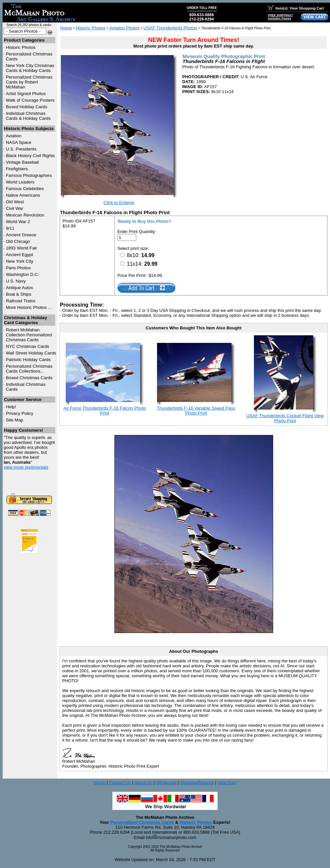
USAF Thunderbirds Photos (170, 28)
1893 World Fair (22, 248)
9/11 (10, 228)
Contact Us (120, 783)
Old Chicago (18, 241)
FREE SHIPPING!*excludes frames (280, 17)
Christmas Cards (28, 346)
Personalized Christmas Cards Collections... (29, 369)
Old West (15, 202)
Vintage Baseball (22, 162)
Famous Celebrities (25, 189)
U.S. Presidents (21, 149)
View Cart (227, 783)
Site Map (15, 420)
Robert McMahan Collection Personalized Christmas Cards (29, 335)
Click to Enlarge (119, 202)
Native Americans (23, 195)
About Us (143, 783)
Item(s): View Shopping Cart (296, 8)
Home (66, 28)
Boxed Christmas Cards (29, 378)
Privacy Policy (20, 413)
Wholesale (166, 783)
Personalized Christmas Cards (142, 822)
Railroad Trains (21, 301)
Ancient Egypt (20, 255)
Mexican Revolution (25, 215)
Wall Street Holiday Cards (31, 353)
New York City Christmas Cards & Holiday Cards (30, 68)
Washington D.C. (22, 274)
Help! (11, 407)
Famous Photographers (29, 175)
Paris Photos (19, 268)
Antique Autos (20, 288)
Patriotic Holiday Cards (28, 360)
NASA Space (19, 142)
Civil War (15, 208)
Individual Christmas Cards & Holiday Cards (28, 116)
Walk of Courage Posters (30, 100)
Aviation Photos (124, 28)
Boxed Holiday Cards (27, 107)
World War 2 (18, 222)
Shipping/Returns (197, 783)
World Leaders (20, 182)
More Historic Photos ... (29, 307)
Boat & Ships (19, 294)
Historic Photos (21, 47)
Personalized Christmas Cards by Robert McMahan (29, 82)
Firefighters (17, 169)
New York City (20, 261)
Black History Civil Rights (30, 156)
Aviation (14, 136)
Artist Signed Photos (26, 94)
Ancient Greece (21, 235)
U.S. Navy (16, 281)
